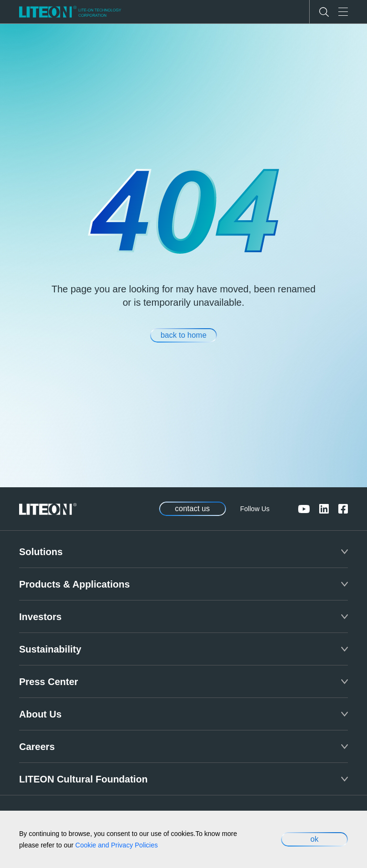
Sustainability (50, 649)
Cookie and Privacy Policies (117, 845)
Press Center (49, 682)
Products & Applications (75, 584)
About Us (40, 714)
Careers (37, 747)
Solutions (41, 552)
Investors (40, 617)
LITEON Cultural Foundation (83, 779)
